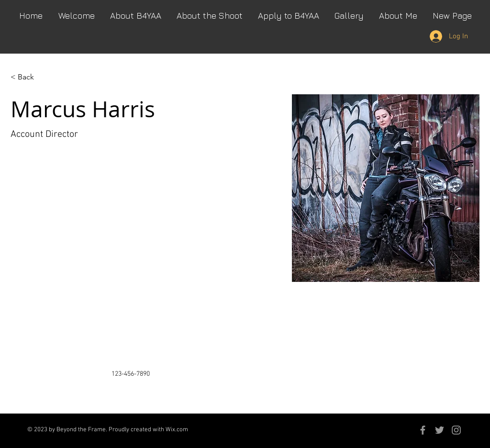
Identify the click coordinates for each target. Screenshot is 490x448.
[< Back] (29, 77)
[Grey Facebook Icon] (423, 430)
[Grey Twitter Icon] (440, 430)
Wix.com (177, 430)
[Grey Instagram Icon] (456, 430)
